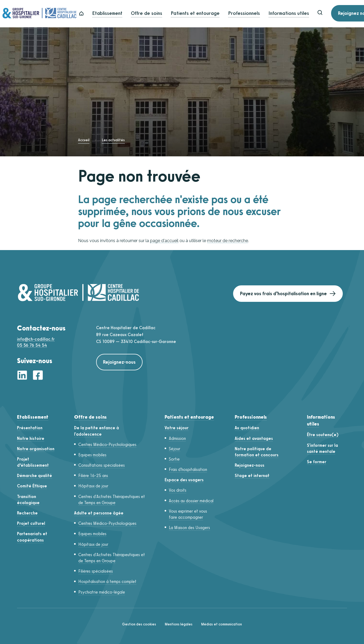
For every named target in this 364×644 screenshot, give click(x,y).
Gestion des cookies (139, 624)
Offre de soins (160, 14)
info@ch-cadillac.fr (36, 339)
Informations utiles (302, 14)
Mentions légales (179, 624)
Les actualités (113, 140)
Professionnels (258, 14)
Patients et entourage (209, 14)
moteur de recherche (228, 241)
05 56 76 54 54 (32, 345)
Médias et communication (221, 624)
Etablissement (121, 14)
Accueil (84, 140)
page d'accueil (164, 241)
